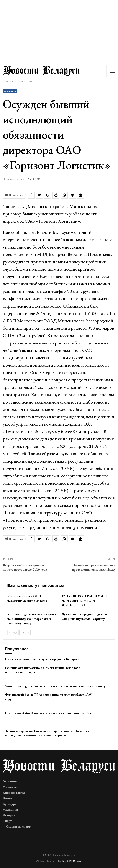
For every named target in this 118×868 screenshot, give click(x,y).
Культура (10, 804)
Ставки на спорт (18, 827)
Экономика (11, 781)
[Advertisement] (59, 33)
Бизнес (8, 798)
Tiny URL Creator (72, 861)
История (9, 815)
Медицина (10, 810)
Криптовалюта (14, 793)
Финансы (10, 787)
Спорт (7, 821)
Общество (10, 91)
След (25, 632)
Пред (13, 632)
